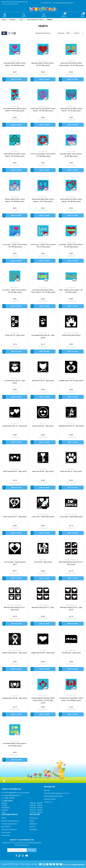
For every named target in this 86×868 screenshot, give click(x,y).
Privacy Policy (6, 833)
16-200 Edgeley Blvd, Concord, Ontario (16, 793)
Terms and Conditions (9, 830)
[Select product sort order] (79, 33)
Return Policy (6, 835)
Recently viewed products (10, 821)
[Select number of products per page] (69, 33)
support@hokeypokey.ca (12, 795)
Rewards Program (50, 799)
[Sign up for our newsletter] (17, 850)
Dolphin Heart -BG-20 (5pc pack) (71, 381)
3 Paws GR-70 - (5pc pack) (15, 335)
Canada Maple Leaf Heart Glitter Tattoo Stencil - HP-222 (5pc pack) (43, 701)
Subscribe (31, 850)
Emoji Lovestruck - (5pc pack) (43, 426)
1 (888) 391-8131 (9, 798)
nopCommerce (78, 865)
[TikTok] (19, 856)
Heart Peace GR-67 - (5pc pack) (15, 517)
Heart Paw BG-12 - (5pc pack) (71, 471)
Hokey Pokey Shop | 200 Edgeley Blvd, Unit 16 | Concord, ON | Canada (15, 3)
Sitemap (47, 790)
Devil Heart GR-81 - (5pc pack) (43, 381)
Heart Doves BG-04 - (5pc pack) (15, 471)
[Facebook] (16, 856)
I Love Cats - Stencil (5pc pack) (43, 517)
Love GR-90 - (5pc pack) (43, 562)
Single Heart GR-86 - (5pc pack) (43, 653)
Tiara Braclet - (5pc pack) (71, 653)
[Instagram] (23, 856)
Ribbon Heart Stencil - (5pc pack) (15, 653)
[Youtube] (27, 856)
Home (4, 20)
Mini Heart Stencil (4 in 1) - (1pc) (43, 608)
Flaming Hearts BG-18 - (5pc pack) (71, 426)
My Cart (32, 827)
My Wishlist (33, 830)
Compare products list (9, 824)
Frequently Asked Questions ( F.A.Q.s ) (57, 793)
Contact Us (48, 802)
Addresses (33, 824)
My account (34, 818)
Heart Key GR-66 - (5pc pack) (43, 471)
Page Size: (61, 33)
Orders (32, 821)
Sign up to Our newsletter (22, 840)
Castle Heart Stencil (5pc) (71, 335)
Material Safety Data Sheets (53, 796)
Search (4, 818)
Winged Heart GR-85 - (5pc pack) (15, 698)
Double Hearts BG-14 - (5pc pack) (15, 426)
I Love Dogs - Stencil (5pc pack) (71, 517)
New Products (6, 827)
